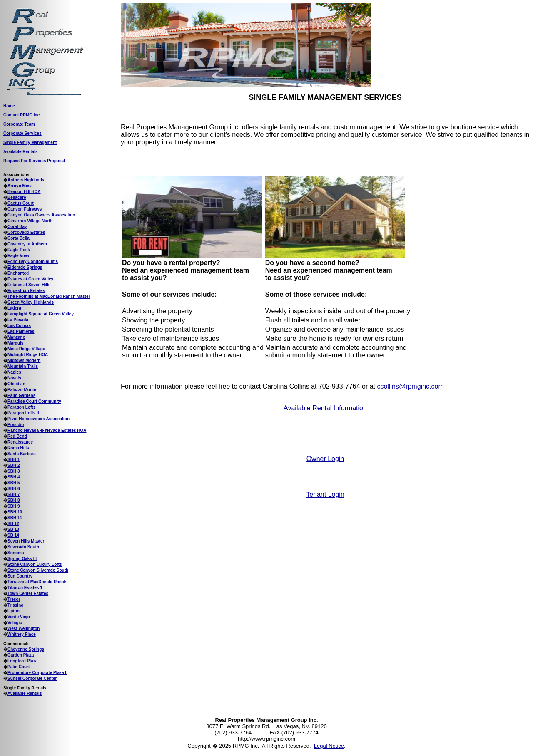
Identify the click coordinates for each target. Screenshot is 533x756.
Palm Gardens (21, 395)
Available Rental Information (325, 408)
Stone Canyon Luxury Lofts (35, 564)
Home (9, 106)
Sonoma (16, 553)
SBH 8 (14, 500)
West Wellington (24, 628)
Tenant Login (325, 494)
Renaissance (20, 442)
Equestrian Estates (26, 291)
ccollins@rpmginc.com (410, 386)
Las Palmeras (21, 331)
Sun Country (20, 576)
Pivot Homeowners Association (39, 419)
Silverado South (23, 547)
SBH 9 (14, 506)
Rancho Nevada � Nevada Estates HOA (47, 430)
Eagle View (18, 256)
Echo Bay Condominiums (33, 262)
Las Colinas (19, 326)
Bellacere (17, 197)
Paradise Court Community (34, 401)
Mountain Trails (23, 366)
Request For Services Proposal (34, 161)
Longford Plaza (22, 661)
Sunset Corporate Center (32, 678)
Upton (14, 611)
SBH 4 (14, 477)
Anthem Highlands (26, 180)
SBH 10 (15, 512)
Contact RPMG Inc (21, 115)
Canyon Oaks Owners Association (41, 215)
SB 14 (13, 535)
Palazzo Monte (22, 390)
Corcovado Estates (26, 232)
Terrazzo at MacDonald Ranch (37, 582)
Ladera (14, 308)
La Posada (18, 320)
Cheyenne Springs (26, 649)
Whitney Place (22, 634)
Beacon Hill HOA (24, 192)
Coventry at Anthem (27, 244)
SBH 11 (15, 518)
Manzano (16, 337)
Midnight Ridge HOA (28, 355)
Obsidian (16, 384)
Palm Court (19, 667)
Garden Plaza (21, 655)
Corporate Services (22, 133)
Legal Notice (329, 746)
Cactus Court (21, 203)
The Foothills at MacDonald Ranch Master (49, 296)
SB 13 (13, 529)
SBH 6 (14, 489)
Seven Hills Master (26, 541)
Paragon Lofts (21, 407)
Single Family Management (30, 143)
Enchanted (18, 273)
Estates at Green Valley (30, 279)
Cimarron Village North (30, 221)
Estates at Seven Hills (29, 285)
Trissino (15, 605)
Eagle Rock (19, 250)
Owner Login (325, 459)
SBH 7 (14, 494)
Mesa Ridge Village (26, 349)
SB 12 (13, 524)
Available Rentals (20, 152)
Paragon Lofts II (23, 413)
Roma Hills (18, 448)
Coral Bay (17, 227)
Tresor (14, 599)
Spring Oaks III (22, 559)
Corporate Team (19, 124)
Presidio (16, 425)
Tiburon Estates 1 (25, 588)
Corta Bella (19, 238)
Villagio (15, 623)
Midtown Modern (24, 361)
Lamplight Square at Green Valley (41, 314)
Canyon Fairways (25, 209)
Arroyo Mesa (20, 186)
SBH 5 (14, 483)
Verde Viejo (19, 617)
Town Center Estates (28, 594)
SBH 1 (14, 460)
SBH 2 (14, 465)
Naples (14, 372)
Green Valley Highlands (31, 302)
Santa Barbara (22, 454)
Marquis (15, 343)
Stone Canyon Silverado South (38, 570)
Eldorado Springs (25, 267)
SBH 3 (14, 471)
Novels (14, 378)
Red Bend (17, 436)
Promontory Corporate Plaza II (37, 673)
